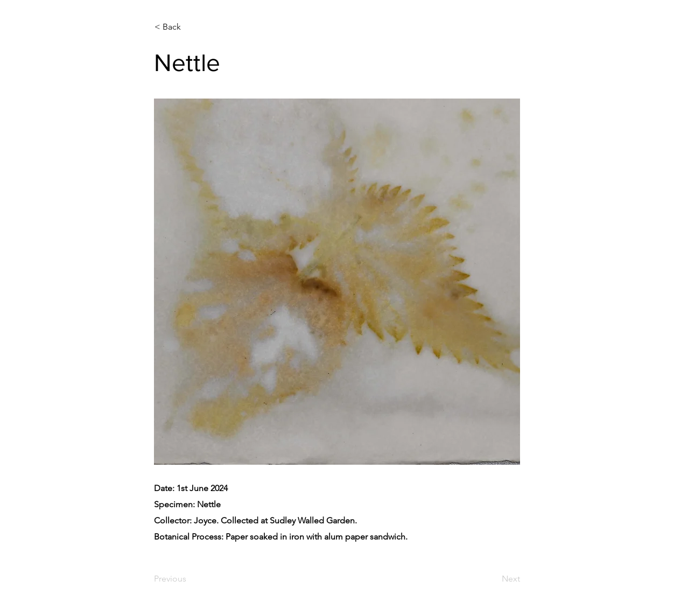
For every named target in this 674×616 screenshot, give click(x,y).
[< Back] (190, 27)
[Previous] (189, 579)
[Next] (493, 579)
